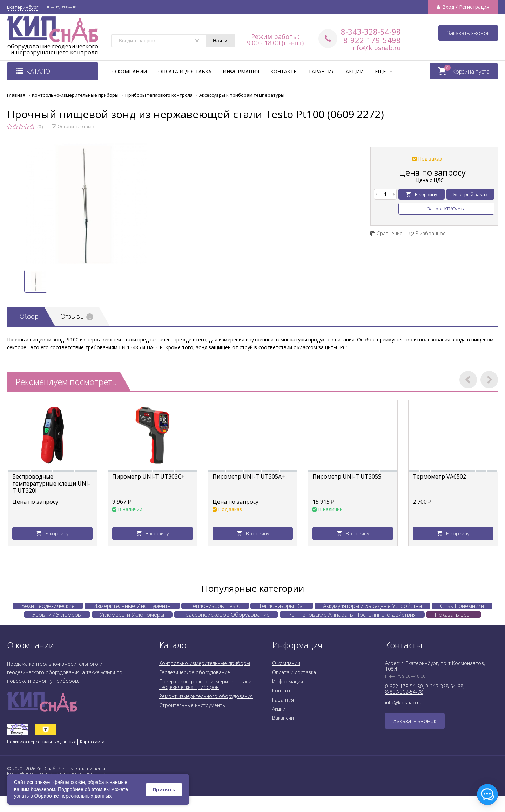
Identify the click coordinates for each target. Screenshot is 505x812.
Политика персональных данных (41, 742)
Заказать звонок (468, 33)
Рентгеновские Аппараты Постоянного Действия (352, 615)
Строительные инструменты (193, 705)
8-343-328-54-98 (371, 32)
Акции (355, 71)
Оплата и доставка (185, 71)
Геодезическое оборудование (195, 672)
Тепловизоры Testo (215, 606)
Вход (448, 7)
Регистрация (474, 7)
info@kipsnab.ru (376, 48)
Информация (241, 71)
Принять (164, 789)
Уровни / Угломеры (57, 615)
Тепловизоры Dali (282, 606)
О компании (130, 71)
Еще (384, 71)
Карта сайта (92, 742)
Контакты (284, 71)
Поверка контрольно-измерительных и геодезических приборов (205, 684)
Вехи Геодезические (48, 606)
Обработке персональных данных (73, 796)
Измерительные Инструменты (132, 606)
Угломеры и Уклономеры (132, 615)
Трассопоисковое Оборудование (226, 615)
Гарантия (322, 71)
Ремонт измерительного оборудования (206, 696)
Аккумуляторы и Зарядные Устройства (372, 606)
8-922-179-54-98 (404, 686)
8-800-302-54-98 (404, 692)
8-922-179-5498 (372, 40)
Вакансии (283, 718)
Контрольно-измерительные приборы (205, 663)
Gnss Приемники (462, 606)
